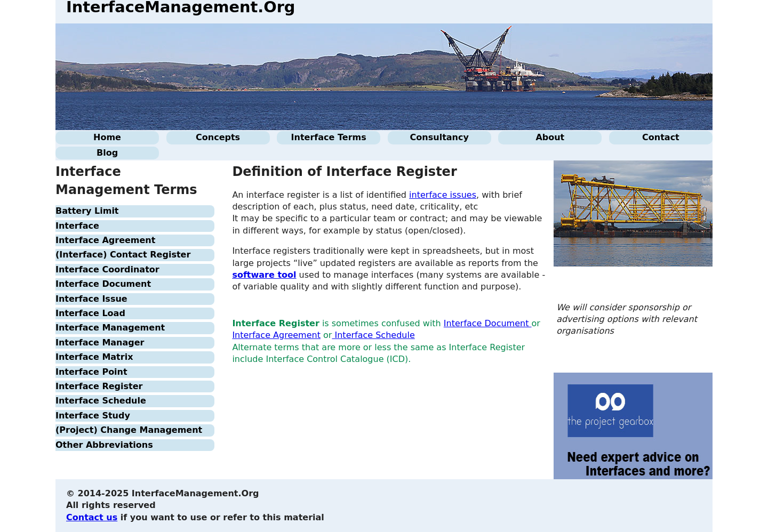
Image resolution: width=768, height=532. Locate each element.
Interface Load (90, 313)
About (550, 137)
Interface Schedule (101, 401)
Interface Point (91, 372)
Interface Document (103, 284)
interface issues (443, 195)
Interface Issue (91, 299)
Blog (107, 153)
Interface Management (110, 328)
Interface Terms (329, 137)
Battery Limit (87, 211)
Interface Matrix (94, 357)
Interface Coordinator (107, 269)
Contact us (92, 517)
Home (107, 137)
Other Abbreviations (104, 445)
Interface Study (93, 416)
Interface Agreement (105, 240)
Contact (661, 137)
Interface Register (99, 386)
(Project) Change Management (129, 430)
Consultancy (439, 137)
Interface (77, 226)
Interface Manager (100, 342)
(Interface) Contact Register (123, 255)
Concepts (218, 137)
